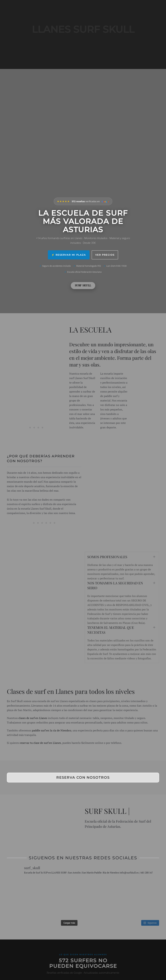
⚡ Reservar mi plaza (67, 255)
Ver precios (107, 255)
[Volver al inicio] (34, 34)
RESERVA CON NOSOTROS (83, 778)
